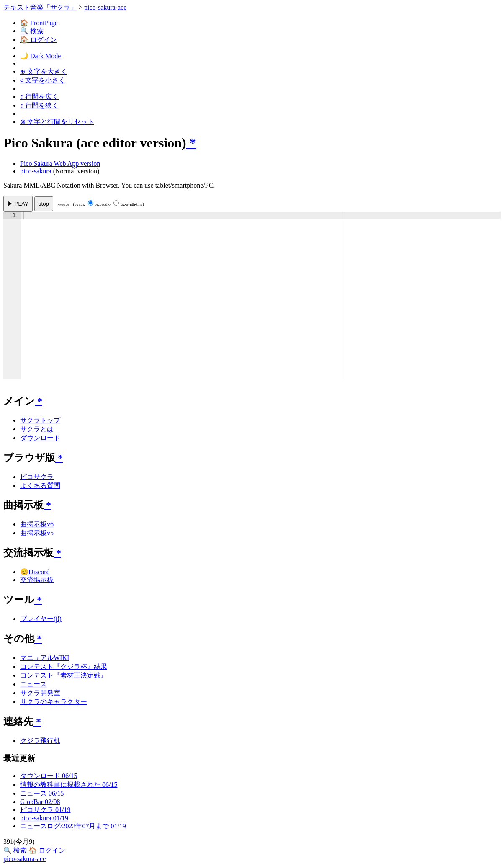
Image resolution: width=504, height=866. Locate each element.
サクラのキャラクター (54, 702)
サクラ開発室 (40, 693)
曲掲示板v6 (37, 524)
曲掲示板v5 (37, 533)
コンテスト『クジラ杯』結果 (64, 666)
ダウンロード (40, 438)
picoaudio (99, 204)
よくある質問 (40, 486)
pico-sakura (36, 171)
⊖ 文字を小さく (43, 80)
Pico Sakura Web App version (60, 164)
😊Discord (35, 572)
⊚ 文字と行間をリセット (57, 122)
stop (44, 204)
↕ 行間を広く (39, 97)
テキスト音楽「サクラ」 (40, 7)
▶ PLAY (18, 204)
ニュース (33, 684)
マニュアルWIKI (45, 658)
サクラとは (37, 429)
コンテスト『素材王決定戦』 (64, 675)
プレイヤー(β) (41, 619)
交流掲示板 (37, 580)
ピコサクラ (37, 477)
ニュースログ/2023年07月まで (73, 826)
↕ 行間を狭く (39, 105)
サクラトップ (40, 420)
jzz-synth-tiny (128, 204)
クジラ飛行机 (40, 741)
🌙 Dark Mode (40, 56)
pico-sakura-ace (105, 7)
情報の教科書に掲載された (69, 785)
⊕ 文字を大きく (44, 71)
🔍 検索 (32, 31)
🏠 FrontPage (39, 23)
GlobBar (40, 802)
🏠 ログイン (39, 40)
